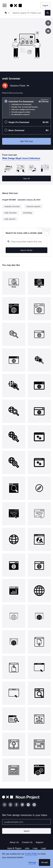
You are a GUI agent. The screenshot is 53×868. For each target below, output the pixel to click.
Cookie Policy (31, 854)
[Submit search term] (48, 13)
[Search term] (28, 13)
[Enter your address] (26, 822)
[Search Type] (7, 13)
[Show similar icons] (48, 31)
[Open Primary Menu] (5, 6)
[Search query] (26, 242)
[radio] (26, 108)
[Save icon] (48, 23)
